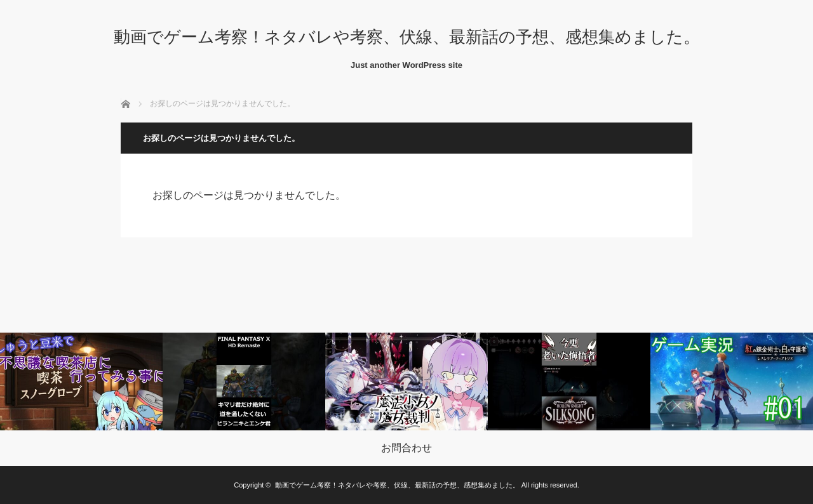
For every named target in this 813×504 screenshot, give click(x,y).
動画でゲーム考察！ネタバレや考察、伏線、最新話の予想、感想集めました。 (407, 37)
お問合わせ (406, 448)
